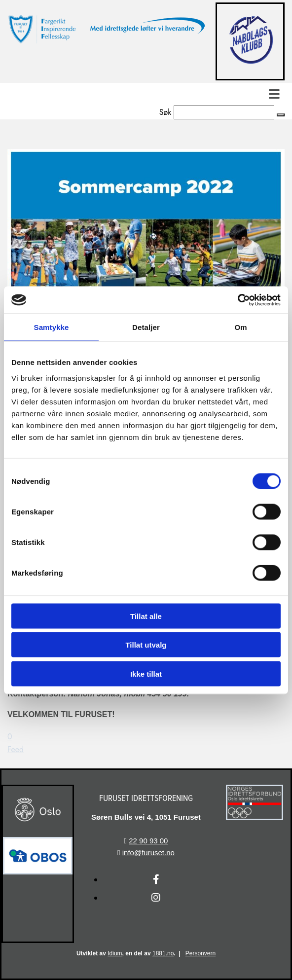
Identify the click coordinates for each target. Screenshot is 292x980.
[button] (281, 115)
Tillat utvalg (146, 645)
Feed (16, 749)
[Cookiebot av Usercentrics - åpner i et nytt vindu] (237, 300)
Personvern (201, 953)
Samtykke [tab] (52, 327)
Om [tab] (240, 327)
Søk (165, 112)
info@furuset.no (148, 853)
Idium (115, 953)
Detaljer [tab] (146, 327)
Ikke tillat (146, 673)
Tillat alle (146, 616)
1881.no (163, 953)
